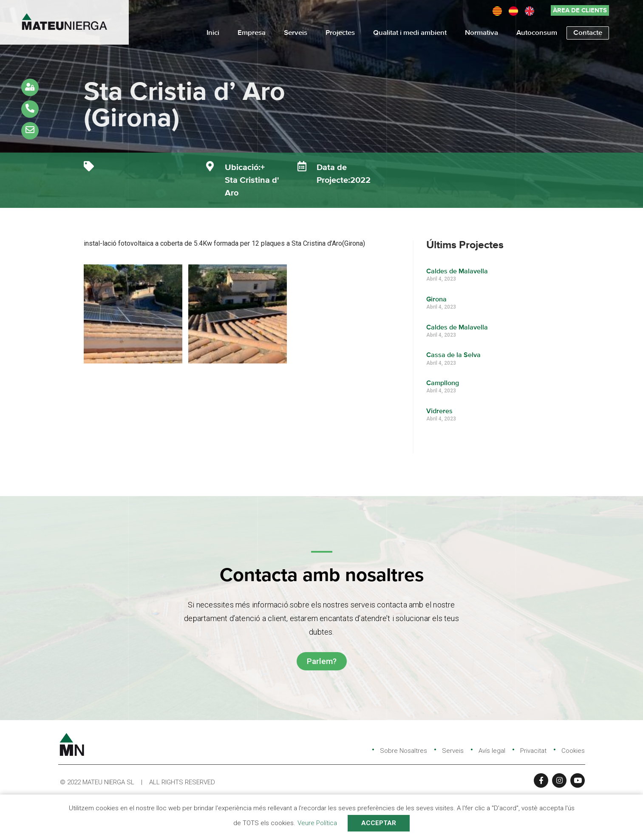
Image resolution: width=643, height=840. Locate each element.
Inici (213, 33)
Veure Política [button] (317, 823)
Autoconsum (537, 33)
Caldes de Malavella (457, 272)
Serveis (296, 33)
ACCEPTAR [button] (379, 823)
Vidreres (440, 411)
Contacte (588, 33)
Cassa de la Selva (454, 355)
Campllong (443, 383)
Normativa (482, 33)
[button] (580, 10)
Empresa (252, 33)
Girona (437, 300)
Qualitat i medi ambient (410, 33)
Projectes (340, 33)
